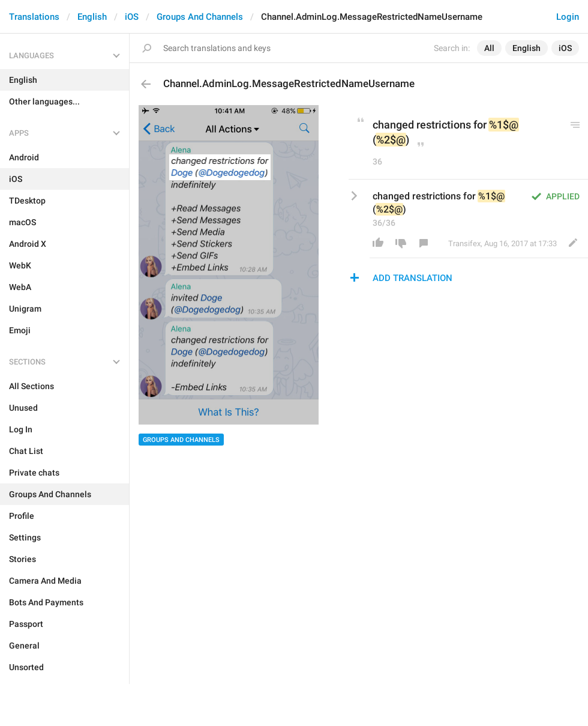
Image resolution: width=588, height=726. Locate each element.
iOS (132, 17)
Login (568, 17)
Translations (34, 17)
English (92, 17)
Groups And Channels (200, 17)
